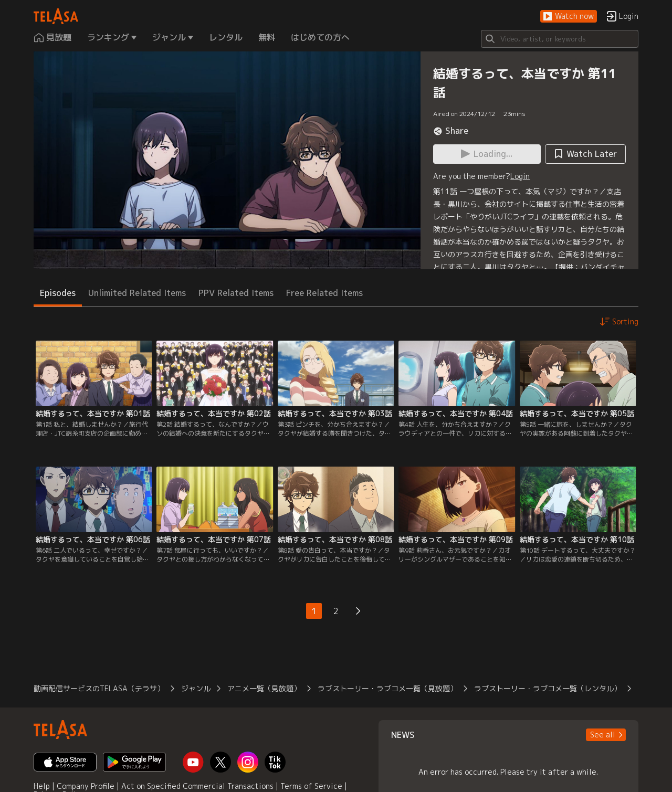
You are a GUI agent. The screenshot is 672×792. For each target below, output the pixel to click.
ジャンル (196, 688)
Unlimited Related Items (137, 293)
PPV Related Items (236, 293)
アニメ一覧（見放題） (264, 688)
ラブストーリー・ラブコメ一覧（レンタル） (548, 688)
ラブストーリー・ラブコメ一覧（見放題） (387, 688)
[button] (569, 17)
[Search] (560, 39)
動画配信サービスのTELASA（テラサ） (99, 688)
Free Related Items (324, 293)
